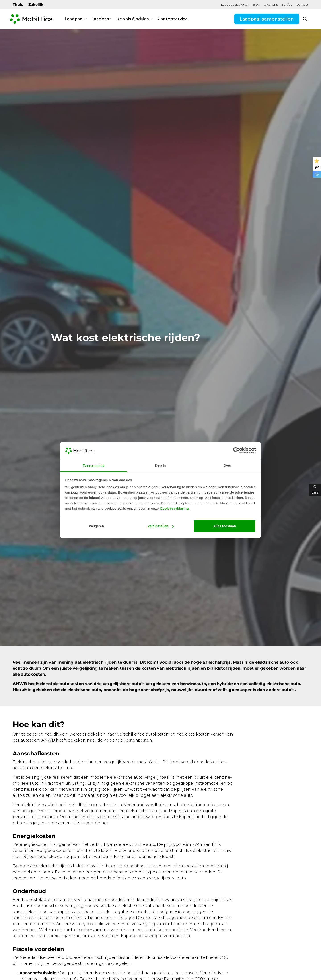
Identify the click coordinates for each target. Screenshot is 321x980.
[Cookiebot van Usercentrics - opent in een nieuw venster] (236, 450)
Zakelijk (36, 5)
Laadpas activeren (235, 4)
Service (287, 4)
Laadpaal (74, 19)
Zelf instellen (161, 526)
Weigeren (96, 526)
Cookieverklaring (175, 508)
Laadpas (100, 19)
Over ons (271, 4)
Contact (302, 4)
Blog (256, 4)
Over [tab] (227, 465)
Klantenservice (172, 19)
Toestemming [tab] (94, 465)
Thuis (18, 5)
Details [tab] (160, 465)
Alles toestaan (225, 526)
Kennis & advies (133, 19)
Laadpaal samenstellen (267, 19)
